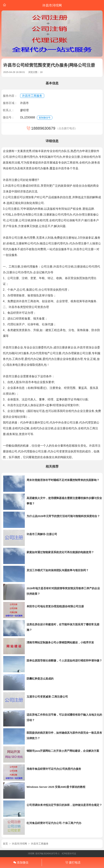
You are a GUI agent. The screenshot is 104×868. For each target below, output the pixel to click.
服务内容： (10, 96)
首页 (5, 844)
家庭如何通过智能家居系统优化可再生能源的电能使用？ (60, 552)
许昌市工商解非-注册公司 (42, 534)
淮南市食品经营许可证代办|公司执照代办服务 (54, 769)
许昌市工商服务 (32, 96)
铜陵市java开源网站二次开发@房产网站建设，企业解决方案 (63, 751)
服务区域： (10, 103)
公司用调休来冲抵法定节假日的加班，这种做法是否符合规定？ (64, 805)
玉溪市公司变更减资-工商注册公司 (47, 697)
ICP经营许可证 (69, 854)
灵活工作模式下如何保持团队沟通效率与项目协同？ (58, 570)
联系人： (9, 110)
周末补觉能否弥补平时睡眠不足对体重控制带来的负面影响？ (63, 480)
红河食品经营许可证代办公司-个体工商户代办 (54, 823)
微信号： (9, 117)
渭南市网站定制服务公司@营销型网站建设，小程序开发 (60, 642)
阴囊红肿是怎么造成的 (40, 679)
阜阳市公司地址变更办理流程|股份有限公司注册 (55, 606)
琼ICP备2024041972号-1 (47, 854)
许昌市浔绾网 (19, 844)
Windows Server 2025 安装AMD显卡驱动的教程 (56, 787)
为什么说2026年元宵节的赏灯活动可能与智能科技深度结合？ (63, 516)
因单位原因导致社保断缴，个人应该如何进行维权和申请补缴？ (64, 660)
